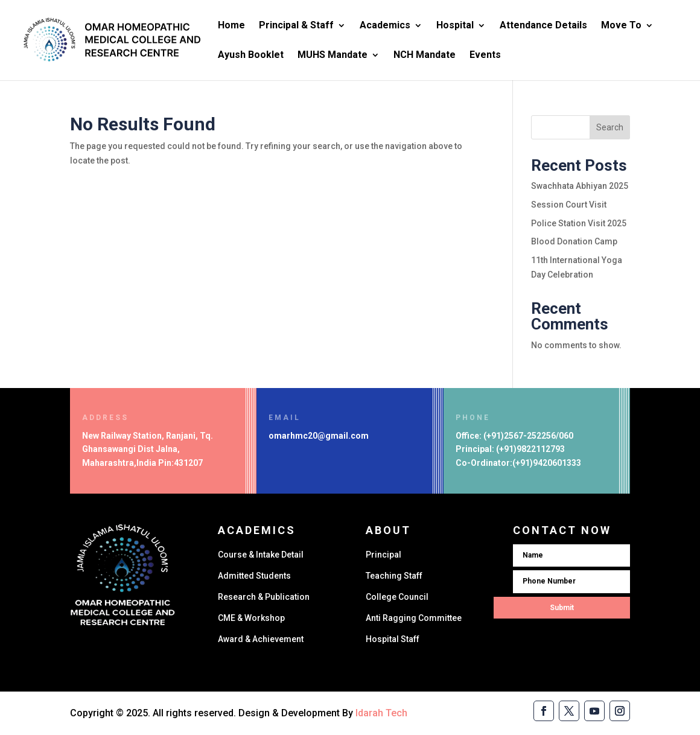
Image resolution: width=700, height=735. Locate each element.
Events (485, 56)
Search (610, 127)
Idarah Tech (381, 713)
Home (231, 26)
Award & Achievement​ (261, 639)
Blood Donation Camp (574, 241)
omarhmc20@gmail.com (319, 436)
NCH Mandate (425, 56)
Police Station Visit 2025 (579, 223)
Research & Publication (264, 597)
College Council (397, 597)
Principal (383, 555)
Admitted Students (254, 576)
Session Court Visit (569, 205)
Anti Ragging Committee (414, 618)
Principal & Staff (296, 26)
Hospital (455, 26)
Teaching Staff (394, 576)
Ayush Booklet (251, 56)
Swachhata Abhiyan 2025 (580, 186)
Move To (621, 26)
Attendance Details (543, 26)
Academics (385, 26)
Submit (562, 608)
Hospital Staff (393, 639)
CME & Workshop (251, 618)
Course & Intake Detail (261, 555)
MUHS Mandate (332, 56)
